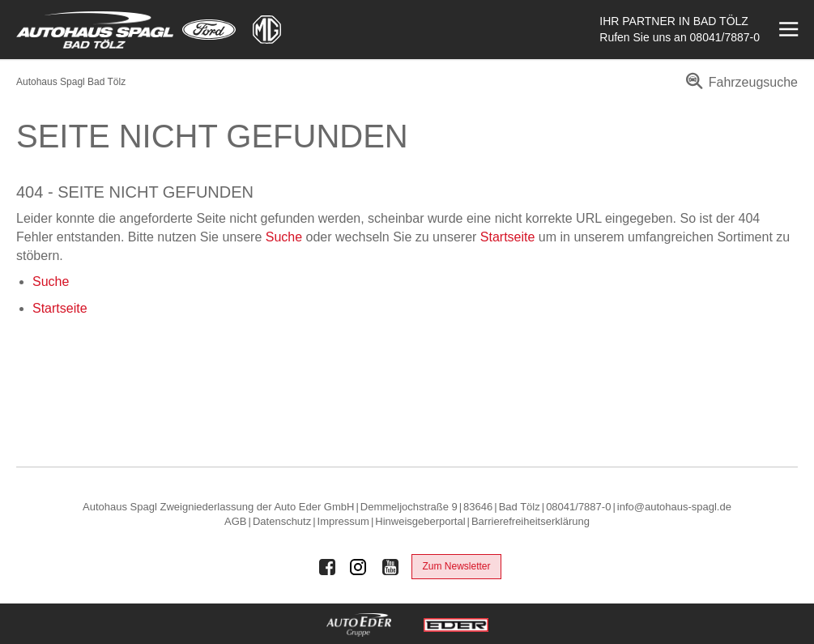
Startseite (508, 237)
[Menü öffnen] (787, 30)
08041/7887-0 (725, 37)
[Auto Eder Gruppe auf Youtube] (390, 567)
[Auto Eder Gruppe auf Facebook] (327, 567)
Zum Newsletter (456, 566)
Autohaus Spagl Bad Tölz (71, 82)
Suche (284, 237)
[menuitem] (739, 88)
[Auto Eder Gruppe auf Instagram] (359, 567)
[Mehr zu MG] (267, 30)
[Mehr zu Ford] (209, 30)
